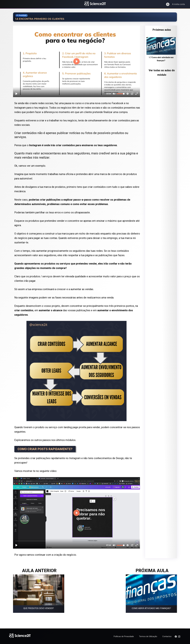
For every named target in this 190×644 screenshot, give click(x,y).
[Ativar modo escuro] (168, 4)
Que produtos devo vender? (39, 608)
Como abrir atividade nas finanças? (151, 608)
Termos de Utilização (148, 636)
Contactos (167, 636)
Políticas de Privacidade (124, 636)
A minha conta (178, 4)
